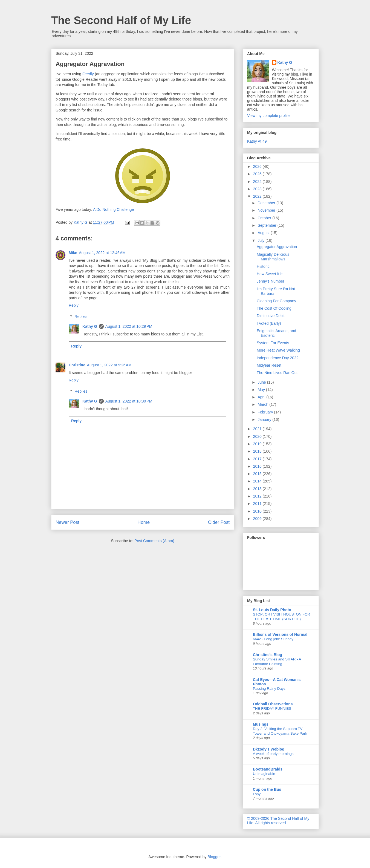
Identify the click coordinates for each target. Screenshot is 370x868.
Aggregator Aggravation (277, 247)
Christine (77, 365)
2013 (258, 489)
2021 (258, 429)
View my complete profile (268, 116)
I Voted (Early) (269, 323)
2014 (258, 481)
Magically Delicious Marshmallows (273, 257)
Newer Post (67, 522)
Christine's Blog (268, 655)
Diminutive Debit (271, 316)
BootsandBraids (268, 769)
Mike (73, 253)
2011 (258, 504)
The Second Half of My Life (121, 20)
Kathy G (90, 326)
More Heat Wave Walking (278, 350)
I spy (257, 794)
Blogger (214, 857)
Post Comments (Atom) (154, 541)
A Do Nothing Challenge (113, 209)
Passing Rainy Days (269, 689)
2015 (258, 474)
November (267, 210)
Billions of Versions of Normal (280, 634)
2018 (258, 451)
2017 (258, 459)
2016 (258, 466)
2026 (258, 166)
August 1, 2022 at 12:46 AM (102, 253)
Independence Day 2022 (278, 358)
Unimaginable (264, 774)
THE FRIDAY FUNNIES (272, 709)
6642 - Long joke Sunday (273, 639)
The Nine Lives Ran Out (277, 373)
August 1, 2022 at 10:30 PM (129, 401)
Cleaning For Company (276, 301)
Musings (261, 724)
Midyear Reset (269, 365)
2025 (258, 174)
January (265, 419)
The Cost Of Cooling (274, 308)
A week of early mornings (273, 754)
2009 (258, 519)
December (267, 203)
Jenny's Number (271, 281)
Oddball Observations (273, 704)
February (266, 412)
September (267, 225)
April (262, 397)
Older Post (219, 522)
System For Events (273, 343)
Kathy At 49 (257, 141)
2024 (258, 182)
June (262, 382)
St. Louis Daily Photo (272, 610)
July (261, 240)
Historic (263, 266)
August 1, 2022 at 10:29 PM (129, 326)
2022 (258, 196)
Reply (74, 305)
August (264, 233)
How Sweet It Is (270, 274)
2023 (258, 189)
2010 (258, 511)
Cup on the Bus (267, 789)
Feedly (88, 74)
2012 (258, 496)
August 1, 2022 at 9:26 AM (109, 365)
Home (144, 522)
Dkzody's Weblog (269, 749)
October (265, 218)
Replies (81, 317)
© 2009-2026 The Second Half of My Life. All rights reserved (278, 821)
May (262, 390)
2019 (258, 444)
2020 (258, 436)
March (263, 404)
